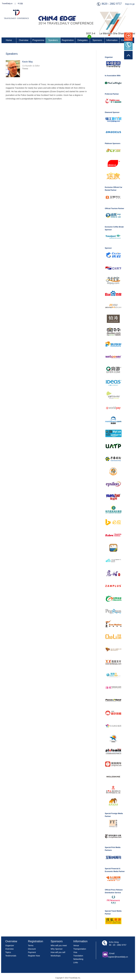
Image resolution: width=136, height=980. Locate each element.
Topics (8, 952)
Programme (38, 40)
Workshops (56, 956)
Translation (78, 956)
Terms (31, 946)
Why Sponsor (57, 949)
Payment (32, 952)
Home (9, 40)
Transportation (80, 949)
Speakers (53, 40)
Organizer (10, 946)
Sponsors (97, 40)
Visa (75, 952)
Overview (24, 40)
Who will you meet (59, 946)
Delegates (82, 40)
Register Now (34, 956)
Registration (68, 40)
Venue (76, 946)
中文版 (20, 4)
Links (76, 962)
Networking (78, 959)
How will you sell (58, 952)
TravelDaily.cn (7, 4)
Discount (32, 949)
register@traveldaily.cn (118, 957)
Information (112, 40)
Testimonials (11, 956)
